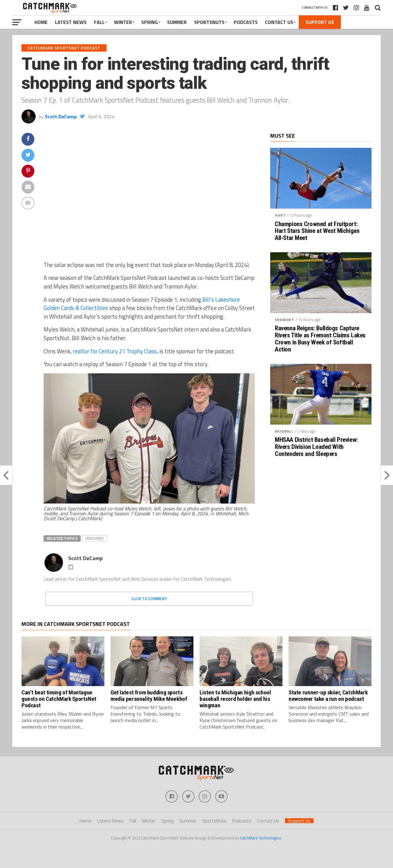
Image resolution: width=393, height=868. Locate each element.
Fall (99, 22)
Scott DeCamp (61, 116)
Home (41, 22)
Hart (280, 215)
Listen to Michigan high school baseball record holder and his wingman (235, 699)
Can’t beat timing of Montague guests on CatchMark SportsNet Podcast (59, 699)
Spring (150, 22)
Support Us (320, 22)
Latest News (71, 22)
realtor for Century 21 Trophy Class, (115, 351)
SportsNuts (209, 22)
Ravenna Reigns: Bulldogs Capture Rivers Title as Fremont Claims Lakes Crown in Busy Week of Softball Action (320, 339)
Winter (123, 22)
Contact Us (279, 22)
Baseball (284, 431)
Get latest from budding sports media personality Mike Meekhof (149, 696)
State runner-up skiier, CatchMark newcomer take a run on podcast (328, 696)
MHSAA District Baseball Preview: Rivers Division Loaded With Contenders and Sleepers (316, 447)
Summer (177, 22)
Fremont (284, 320)
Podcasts (246, 22)
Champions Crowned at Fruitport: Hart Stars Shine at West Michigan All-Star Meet (317, 231)
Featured (95, 538)
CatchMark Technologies (261, 838)
